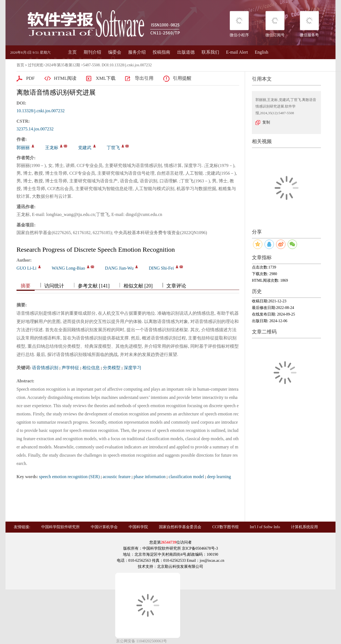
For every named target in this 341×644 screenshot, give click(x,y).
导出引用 (144, 78)
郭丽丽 (23, 148)
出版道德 (186, 52)
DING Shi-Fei (161, 268)
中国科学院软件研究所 (61, 527)
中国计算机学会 (104, 527)
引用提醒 (182, 78)
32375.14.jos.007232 (35, 129)
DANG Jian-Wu (119, 268)
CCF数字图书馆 (226, 527)
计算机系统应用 (304, 527)
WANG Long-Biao (68, 268)
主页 (72, 52)
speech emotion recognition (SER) (69, 477)
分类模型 (112, 368)
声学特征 (70, 368)
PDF (30, 78)
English (262, 52)
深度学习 (133, 368)
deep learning (219, 477)
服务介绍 (137, 52)
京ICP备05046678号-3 (200, 548)
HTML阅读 (65, 78)
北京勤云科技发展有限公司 (180, 567)
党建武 (85, 148)
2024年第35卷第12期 (63, 65)
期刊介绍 (92, 52)
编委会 (115, 52)
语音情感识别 (45, 368)
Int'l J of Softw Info (265, 527)
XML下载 (106, 78)
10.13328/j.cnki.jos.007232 (41, 111)
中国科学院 (138, 527)
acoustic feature (117, 477)
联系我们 (210, 52)
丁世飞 (113, 148)
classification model (186, 477)
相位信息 (91, 368)
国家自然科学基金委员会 (180, 527)
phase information (150, 477)
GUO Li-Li (26, 268)
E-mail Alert (237, 52)
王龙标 (52, 148)
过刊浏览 (35, 65)
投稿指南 (161, 52)
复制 (266, 122)
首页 (20, 65)
